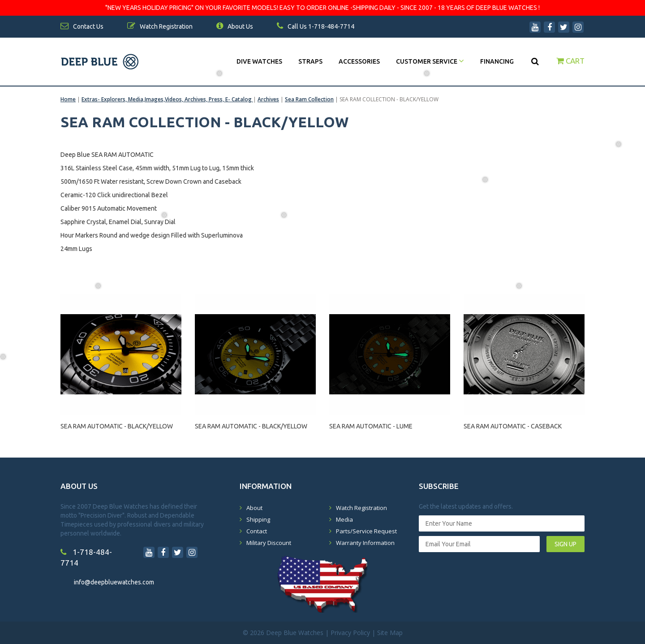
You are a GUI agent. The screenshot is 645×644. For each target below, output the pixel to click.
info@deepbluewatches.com (114, 582)
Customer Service (430, 61)
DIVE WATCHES (259, 61)
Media (344, 519)
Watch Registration (361, 508)
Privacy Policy (350, 633)
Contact (257, 531)
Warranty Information (365, 543)
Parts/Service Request (366, 531)
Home (68, 99)
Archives (268, 99)
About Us (235, 26)
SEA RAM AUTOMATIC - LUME (371, 426)
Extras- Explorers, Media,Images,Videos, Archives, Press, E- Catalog (167, 99)
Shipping (258, 519)
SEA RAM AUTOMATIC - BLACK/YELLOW (117, 426)
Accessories (359, 61)
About (254, 508)
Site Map (390, 633)
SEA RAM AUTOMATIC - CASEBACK (513, 426)
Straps (310, 61)
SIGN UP (565, 544)
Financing (497, 61)
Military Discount (269, 543)
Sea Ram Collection (309, 99)
